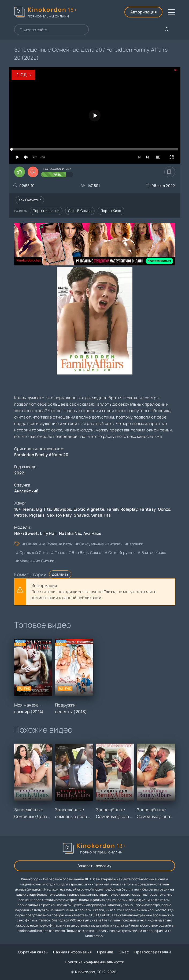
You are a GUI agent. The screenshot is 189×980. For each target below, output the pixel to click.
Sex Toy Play (59, 515)
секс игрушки (121, 552)
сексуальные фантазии (101, 544)
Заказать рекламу (94, 866)
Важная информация (72, 952)
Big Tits (44, 509)
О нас (124, 952)
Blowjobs (62, 509)
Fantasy (148, 509)
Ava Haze (92, 533)
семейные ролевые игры (49, 544)
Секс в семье (80, 211)
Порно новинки (46, 211)
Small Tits (101, 515)
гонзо (60, 552)
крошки (136, 544)
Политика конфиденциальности (94, 962)
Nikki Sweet (26, 533)
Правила (105, 952)
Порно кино (111, 211)
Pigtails (37, 515)
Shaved (81, 515)
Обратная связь (33, 952)
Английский (26, 491)
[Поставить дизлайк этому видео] (33, 172)
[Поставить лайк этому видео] (20, 172)
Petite (21, 515)
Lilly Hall (48, 533)
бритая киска (154, 552)
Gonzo (164, 509)
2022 (19, 473)
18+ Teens (24, 509)
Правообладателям (153, 952)
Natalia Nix (70, 533)
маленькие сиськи (37, 561)
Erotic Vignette (89, 509)
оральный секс (34, 552)
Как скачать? (30, 200)
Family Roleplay (122, 509)
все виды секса (87, 552)
